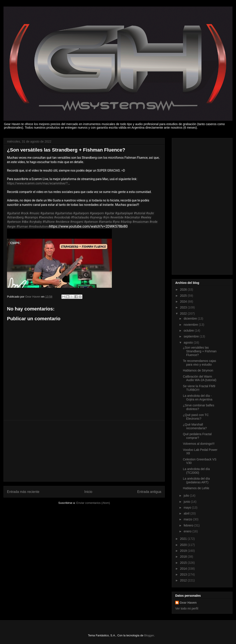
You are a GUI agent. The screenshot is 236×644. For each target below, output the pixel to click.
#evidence (62, 222)
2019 (184, 551)
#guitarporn (81, 213)
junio (187, 502)
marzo (188, 519)
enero (188, 531)
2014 (184, 569)
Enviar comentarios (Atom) (93, 503)
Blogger (149, 635)
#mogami (77, 222)
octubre (189, 331)
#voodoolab (62, 217)
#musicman (141, 222)
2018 (184, 557)
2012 (184, 580)
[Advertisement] (84, 451)
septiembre (192, 336)
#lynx (116, 222)
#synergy (96, 217)
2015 (184, 563)
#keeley (146, 217)
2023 (184, 307)
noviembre (191, 325)
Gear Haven (188, 603)
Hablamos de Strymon (198, 370)
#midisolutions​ (39, 227)
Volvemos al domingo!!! (199, 444)
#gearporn (97, 213)
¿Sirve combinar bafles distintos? (199, 407)
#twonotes (46, 217)
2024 (184, 302)
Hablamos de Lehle (196, 488)
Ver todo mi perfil (187, 608)
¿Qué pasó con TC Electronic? (196, 417)
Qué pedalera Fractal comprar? (197, 436)
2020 (184, 545)
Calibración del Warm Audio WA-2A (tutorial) (200, 378)
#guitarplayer (124, 213)
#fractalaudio (80, 217)
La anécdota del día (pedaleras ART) (196, 480)
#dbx (25, 222)
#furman (22, 227)
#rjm (106, 217)
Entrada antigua (149, 492)
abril (187, 513)
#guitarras (47, 213)
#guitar (110, 213)
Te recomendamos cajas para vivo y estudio (200, 363)
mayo (188, 508)
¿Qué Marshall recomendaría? (195, 426)
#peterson (14, 222)
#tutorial (140, 213)
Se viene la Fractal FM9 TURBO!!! (199, 388)
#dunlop (126, 222)
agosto (189, 342)
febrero (189, 525)
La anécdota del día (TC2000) (196, 471)
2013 (184, 574)
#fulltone (49, 222)
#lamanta (105, 222)
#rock (25, 213)
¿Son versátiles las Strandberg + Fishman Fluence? (200, 351)
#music (34, 213)
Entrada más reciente (23, 492)
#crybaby (36, 222)
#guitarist (14, 213)
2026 (184, 290)
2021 (184, 539)
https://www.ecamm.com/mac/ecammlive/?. (38, 183)
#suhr (150, 213)
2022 (184, 313)
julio (187, 496)
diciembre (191, 319)
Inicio (88, 492)
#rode (154, 222)
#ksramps (31, 217)
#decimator (132, 217)
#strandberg (15, 217)
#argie (11, 227)
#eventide (117, 217)
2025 (184, 296)
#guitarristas (64, 213)
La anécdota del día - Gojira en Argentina (198, 398)
